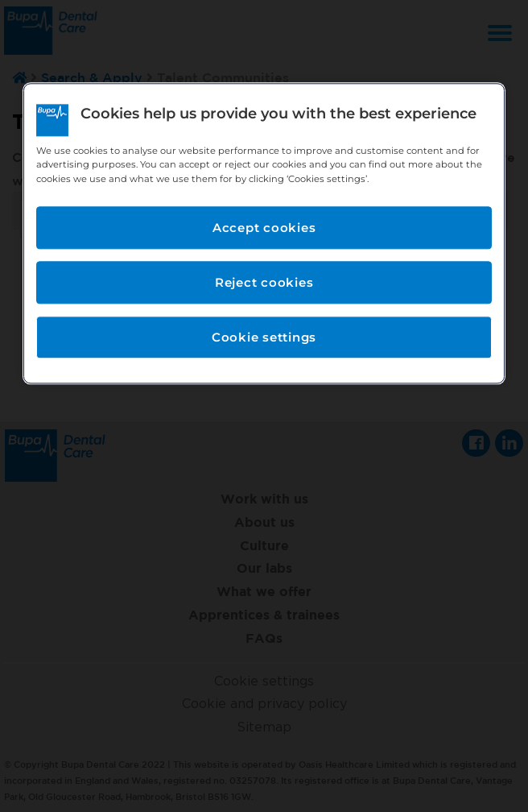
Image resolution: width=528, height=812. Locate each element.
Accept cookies (264, 228)
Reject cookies (264, 282)
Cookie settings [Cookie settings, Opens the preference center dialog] (264, 337)
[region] (264, 234)
